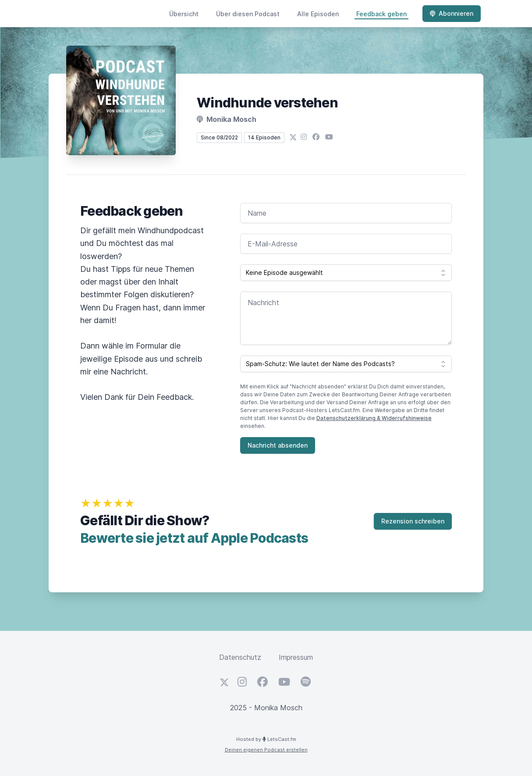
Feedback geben (381, 14)
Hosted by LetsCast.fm (266, 739)
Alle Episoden (318, 14)
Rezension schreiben (413, 521)
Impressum (296, 657)
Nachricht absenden (278, 445)
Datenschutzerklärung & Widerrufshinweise (374, 418)
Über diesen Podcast (248, 14)
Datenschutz (240, 657)
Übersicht (184, 14)
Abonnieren (452, 13)
